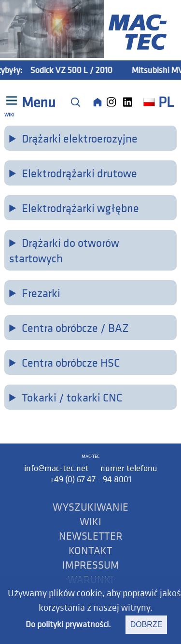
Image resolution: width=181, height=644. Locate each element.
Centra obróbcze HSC (71, 362)
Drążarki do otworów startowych (64, 250)
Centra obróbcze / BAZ (75, 328)
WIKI (90, 521)
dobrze (146, 624)
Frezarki (41, 293)
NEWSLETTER (91, 536)
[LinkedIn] (130, 102)
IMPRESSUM (91, 565)
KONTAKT (90, 550)
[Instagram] (114, 102)
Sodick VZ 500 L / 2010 (75, 70)
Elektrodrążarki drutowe (79, 173)
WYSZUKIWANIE (90, 507)
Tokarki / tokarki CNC (72, 397)
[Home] (97, 102)
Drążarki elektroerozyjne (80, 138)
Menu (37, 102)
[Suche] (75, 102)
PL (158, 102)
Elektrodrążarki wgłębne (80, 208)
